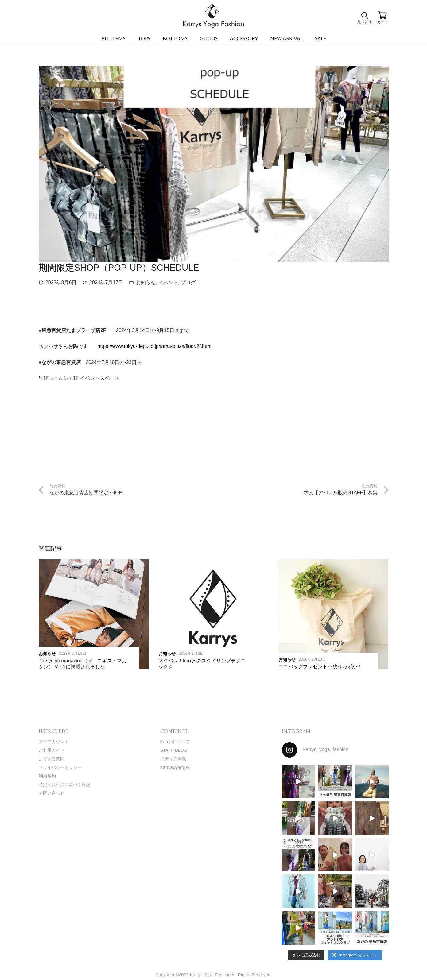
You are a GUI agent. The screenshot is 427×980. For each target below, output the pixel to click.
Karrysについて (175, 742)
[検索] (364, 15)
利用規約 (47, 776)
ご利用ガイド (52, 750)
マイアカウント (54, 742)
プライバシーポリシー (60, 767)
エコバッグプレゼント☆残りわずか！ (320, 667)
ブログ (188, 282)
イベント (168, 282)
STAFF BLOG (174, 750)
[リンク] (213, 15)
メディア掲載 (173, 759)
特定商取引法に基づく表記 (64, 785)
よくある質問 (52, 759)
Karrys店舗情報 (175, 767)
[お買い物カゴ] (382, 15)
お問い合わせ (52, 793)
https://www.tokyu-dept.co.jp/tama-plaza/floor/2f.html (155, 346)
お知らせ (146, 282)
